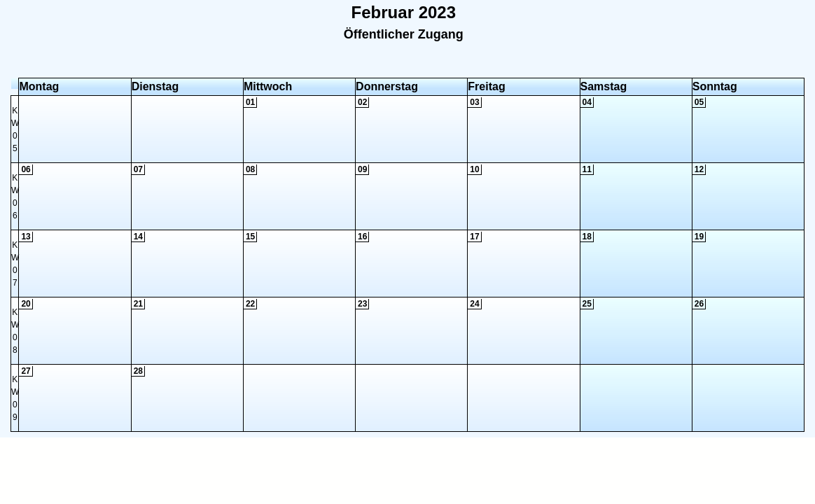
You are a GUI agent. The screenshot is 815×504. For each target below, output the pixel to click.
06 (26, 169)
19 (699, 237)
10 (474, 169)
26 (699, 304)
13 (26, 237)
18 (587, 237)
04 (587, 102)
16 (362, 237)
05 (699, 102)
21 (138, 304)
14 (138, 237)
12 (699, 169)
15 (250, 237)
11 (587, 169)
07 (138, 169)
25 (587, 304)
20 (26, 304)
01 (250, 102)
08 (250, 169)
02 (362, 102)
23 (362, 304)
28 (138, 371)
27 (26, 371)
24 (474, 304)
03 (474, 102)
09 (362, 169)
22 (250, 304)
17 (474, 237)
